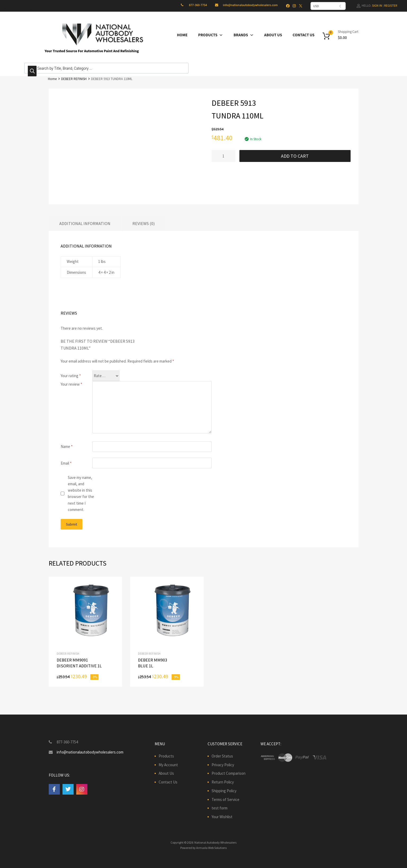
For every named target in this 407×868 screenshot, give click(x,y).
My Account (168, 765)
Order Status (222, 756)
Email (66, 463)
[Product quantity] (223, 156)
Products (211, 35)
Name (67, 446)
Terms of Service (225, 799)
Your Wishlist (222, 817)
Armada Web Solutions (211, 848)
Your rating (71, 376)
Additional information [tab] (85, 223)
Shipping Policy (224, 791)
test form (220, 808)
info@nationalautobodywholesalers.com (250, 5)
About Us (273, 35)
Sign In (377, 6)
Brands (244, 35)
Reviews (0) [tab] (144, 223)
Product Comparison (229, 773)
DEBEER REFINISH (74, 79)
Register (391, 6)
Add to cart (295, 156)
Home (182, 35)
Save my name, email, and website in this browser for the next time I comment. (81, 494)
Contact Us (304, 35)
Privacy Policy (223, 765)
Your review (71, 384)
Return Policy (223, 782)
